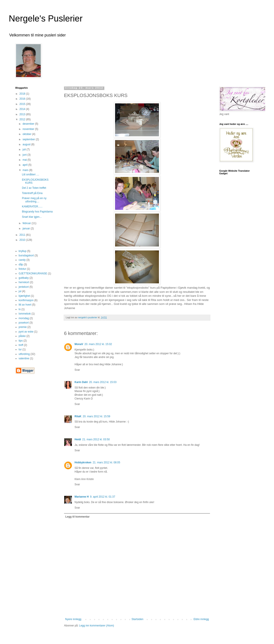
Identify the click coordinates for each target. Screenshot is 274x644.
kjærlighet (24, 296)
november (29, 129)
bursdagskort (26, 255)
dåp (21, 264)
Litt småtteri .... (31, 174)
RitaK (78, 416)
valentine (24, 358)
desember (29, 124)
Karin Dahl (81, 382)
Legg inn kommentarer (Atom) (97, 626)
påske (22, 336)
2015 (23, 104)
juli (25, 149)
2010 (23, 240)
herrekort (24, 282)
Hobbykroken (83, 462)
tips (21, 341)
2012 (23, 119)
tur (20, 349)
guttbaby (24, 278)
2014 (23, 109)
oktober (27, 134)
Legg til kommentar (77, 517)
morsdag (24, 318)
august (27, 144)
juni (25, 155)
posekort (24, 323)
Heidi (78, 439)
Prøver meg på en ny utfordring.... (34, 200)
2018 (23, 94)
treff (21, 345)
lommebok (25, 314)
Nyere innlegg (73, 619)
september (29, 139)
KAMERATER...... (32, 207)
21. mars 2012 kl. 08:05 (106, 462)
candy (22, 260)
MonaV (79, 344)
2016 (23, 99)
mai (25, 160)
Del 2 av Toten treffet (34, 188)
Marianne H (82, 497)
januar (27, 228)
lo (20, 309)
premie (23, 327)
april (25, 165)
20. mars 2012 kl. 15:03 (103, 382)
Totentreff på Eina (32, 193)
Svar (77, 370)
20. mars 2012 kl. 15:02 (98, 344)
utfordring (24, 354)
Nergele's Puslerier (46, 18)
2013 (23, 114)
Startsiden (137, 619)
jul (20, 291)
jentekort (24, 287)
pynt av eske (26, 332)
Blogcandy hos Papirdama (37, 212)
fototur (22, 269)
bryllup (22, 251)
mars (26, 170)
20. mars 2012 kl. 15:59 (96, 416)
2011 (23, 235)
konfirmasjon (26, 300)
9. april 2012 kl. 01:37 (103, 497)
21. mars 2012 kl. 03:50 (96, 439)
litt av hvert (25, 305)
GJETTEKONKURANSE (33, 273)
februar (27, 223)
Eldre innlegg (201, 619)
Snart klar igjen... (32, 217)
